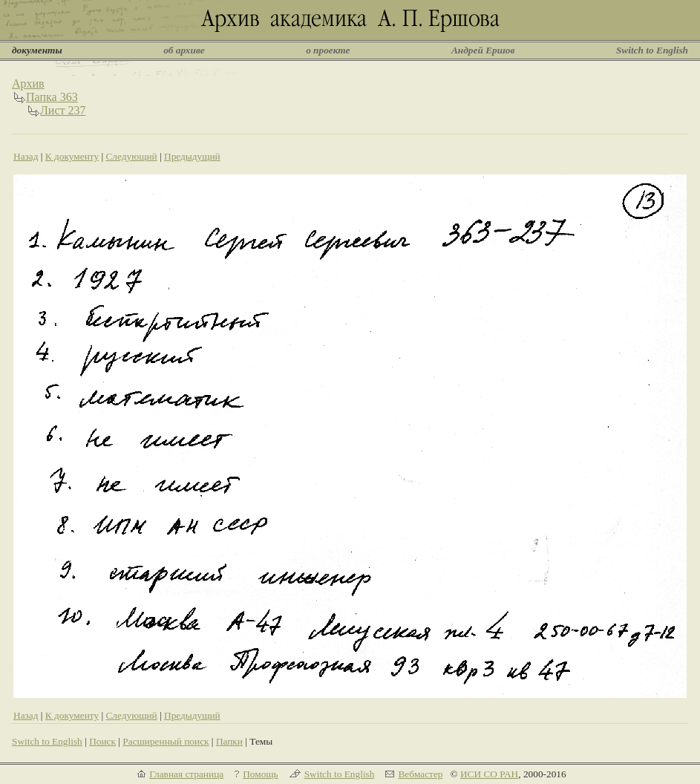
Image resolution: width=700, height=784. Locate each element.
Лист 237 (63, 110)
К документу (72, 156)
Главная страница (186, 774)
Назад (26, 156)
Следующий (131, 156)
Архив (28, 84)
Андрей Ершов (483, 50)
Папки (229, 741)
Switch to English (652, 50)
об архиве (184, 50)
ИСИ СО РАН (489, 774)
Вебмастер (420, 774)
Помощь (260, 774)
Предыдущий (192, 156)
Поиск (102, 741)
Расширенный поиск (166, 741)
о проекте (328, 50)
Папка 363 (52, 97)
